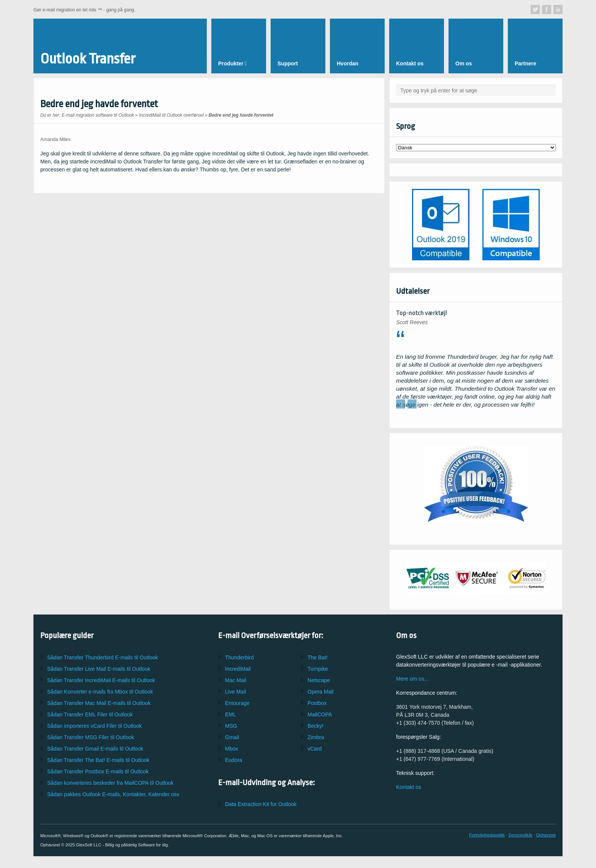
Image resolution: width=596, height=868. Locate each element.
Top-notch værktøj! (422, 313)
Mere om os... (412, 679)
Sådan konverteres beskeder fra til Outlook (110, 783)
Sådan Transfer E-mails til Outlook (103, 657)
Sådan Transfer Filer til (90, 714)
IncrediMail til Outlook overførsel (171, 115)
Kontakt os (409, 787)
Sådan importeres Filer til (94, 726)
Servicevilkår (520, 835)
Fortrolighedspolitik (487, 835)
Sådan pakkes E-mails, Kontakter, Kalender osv (113, 794)
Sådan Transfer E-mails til (99, 669)
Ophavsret (546, 835)
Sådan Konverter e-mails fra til (100, 692)
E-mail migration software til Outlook (98, 115)
